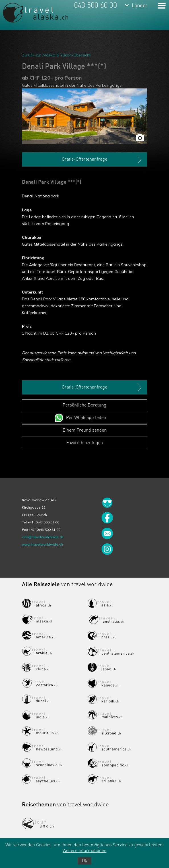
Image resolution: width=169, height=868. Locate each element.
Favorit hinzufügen (85, 443)
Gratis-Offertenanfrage (102, 160)
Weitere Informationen (84, 851)
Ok (84, 861)
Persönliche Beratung (84, 405)
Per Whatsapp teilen (86, 418)
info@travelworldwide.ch (43, 537)
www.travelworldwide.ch (42, 544)
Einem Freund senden (85, 430)
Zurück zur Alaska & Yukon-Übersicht (56, 55)
